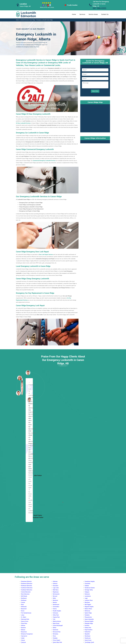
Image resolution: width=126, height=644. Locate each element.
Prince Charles (25, 529)
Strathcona (88, 477)
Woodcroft (24, 544)
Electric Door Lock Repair (56, 627)
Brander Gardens (57, 584)
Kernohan (24, 600)
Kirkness (55, 422)
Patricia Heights (57, 535)
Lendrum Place (89, 439)
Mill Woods (24, 435)
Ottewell (87, 533)
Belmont (23, 558)
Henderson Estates (90, 426)
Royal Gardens (89, 468)
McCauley (55, 472)
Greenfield (87, 422)
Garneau (55, 605)
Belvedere (24, 561)
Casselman (24, 571)
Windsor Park (88, 491)
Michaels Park (88, 584)
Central (23, 441)
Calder (23, 477)
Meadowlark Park (57, 527)
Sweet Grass (88, 479)
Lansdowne (88, 435)
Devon (23, 449)
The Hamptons (57, 550)
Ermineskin (56, 600)
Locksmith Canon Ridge (62, 642)
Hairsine (23, 592)
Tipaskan (87, 598)
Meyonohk (87, 582)
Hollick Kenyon (25, 596)
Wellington (24, 540)
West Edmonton (25, 433)
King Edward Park (89, 525)
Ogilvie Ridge (88, 451)
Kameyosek (88, 571)
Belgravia (55, 573)
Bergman (24, 563)
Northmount (56, 443)
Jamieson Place (57, 514)
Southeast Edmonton (27, 428)
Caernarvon (24, 475)
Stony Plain (24, 462)
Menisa (87, 577)
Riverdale (55, 483)
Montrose (55, 439)
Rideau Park (88, 466)
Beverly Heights (25, 565)
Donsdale (55, 504)
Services (82, 14)
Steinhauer (88, 475)
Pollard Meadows (89, 588)
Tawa (86, 596)
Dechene (55, 502)
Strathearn (87, 540)
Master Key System (55, 624)
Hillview (87, 567)
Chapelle (55, 594)
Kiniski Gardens (89, 573)
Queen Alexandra (89, 458)
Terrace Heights (89, 546)
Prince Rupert (56, 479)
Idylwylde (87, 521)
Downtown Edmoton (26, 420)
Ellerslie (87, 508)
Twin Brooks (88, 485)
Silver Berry (88, 538)
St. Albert (24, 456)
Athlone (23, 464)
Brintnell (23, 567)
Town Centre (88, 550)
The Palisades (25, 535)
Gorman (23, 590)
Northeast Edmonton (27, 424)
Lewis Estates (57, 521)
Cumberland (24, 489)
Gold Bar (87, 514)
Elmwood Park (57, 470)
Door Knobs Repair (55, 633)
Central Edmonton (26, 431)
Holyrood (87, 519)
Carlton (23, 485)
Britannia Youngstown (27, 472)
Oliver (54, 475)
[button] (29, 400)
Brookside (55, 586)
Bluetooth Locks (74, 624)
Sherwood (55, 544)
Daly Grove (88, 561)
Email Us (93, 621)
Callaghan (55, 590)
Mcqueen (24, 521)
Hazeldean (87, 517)
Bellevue (23, 556)
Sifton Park (56, 454)
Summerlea (56, 546)
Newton (55, 441)
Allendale (55, 565)
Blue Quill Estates (58, 582)
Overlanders (56, 445)
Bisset (86, 556)
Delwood (23, 577)
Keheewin (87, 433)
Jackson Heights (89, 569)
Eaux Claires (24, 579)
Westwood (56, 489)
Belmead (55, 493)
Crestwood (56, 500)
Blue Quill (55, 579)
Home (74, 14)
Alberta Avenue (57, 460)
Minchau (87, 586)
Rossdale (55, 485)
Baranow (23, 466)
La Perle (55, 517)
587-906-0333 (99, 8)
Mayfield (23, 519)
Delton (55, 466)
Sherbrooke (24, 533)
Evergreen (24, 584)
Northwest (24, 437)
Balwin (23, 548)
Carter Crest (56, 592)
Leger (86, 437)
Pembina (23, 527)
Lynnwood (56, 525)
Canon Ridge (24, 569)
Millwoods (24, 445)
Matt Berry (56, 428)
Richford (87, 464)
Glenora (23, 498)
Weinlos (87, 603)
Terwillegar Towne (89, 483)
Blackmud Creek (57, 577)
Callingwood (56, 496)
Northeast (24, 439)
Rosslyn (23, 531)
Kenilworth (88, 523)
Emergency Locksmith (76, 633)
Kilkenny (23, 605)
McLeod (55, 435)
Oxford (23, 525)
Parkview (55, 533)
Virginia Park (56, 456)
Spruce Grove (25, 460)
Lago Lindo (56, 426)
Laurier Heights (57, 519)
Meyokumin (88, 579)
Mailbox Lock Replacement (77, 630)
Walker (87, 552)
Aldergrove (56, 491)
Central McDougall (58, 464)
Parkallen (87, 454)
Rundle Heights (57, 449)
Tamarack (87, 544)
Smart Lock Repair (55, 630)
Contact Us (105, 14)
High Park (24, 504)
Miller (54, 437)
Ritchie (87, 535)
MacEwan (87, 441)
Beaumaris (24, 470)
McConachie (56, 433)
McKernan (87, 449)
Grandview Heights (90, 420)
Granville (55, 512)
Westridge (56, 561)
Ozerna (55, 447)
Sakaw (86, 592)
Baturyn (23, 468)
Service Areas (93, 14)
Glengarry (24, 588)
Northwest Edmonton (27, 422)
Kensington (24, 510)
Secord (55, 542)
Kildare (23, 603)
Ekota (86, 563)
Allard (54, 563)
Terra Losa (56, 548)
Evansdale (24, 582)
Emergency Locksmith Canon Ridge (45, 20)
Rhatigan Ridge (89, 462)
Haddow (87, 424)
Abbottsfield (24, 546)
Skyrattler (87, 472)
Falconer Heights (57, 603)
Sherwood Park (25, 458)
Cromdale (24, 575)
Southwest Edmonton (27, 426)
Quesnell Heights (57, 538)
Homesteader (25, 598)
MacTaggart (88, 443)
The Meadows (88, 548)
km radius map (95, 118)
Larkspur (87, 527)
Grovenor (24, 502)
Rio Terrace (56, 540)
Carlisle (23, 483)
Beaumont (24, 447)
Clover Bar (87, 504)
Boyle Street (56, 462)
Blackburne (56, 575)
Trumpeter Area (25, 538)
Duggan (55, 596)
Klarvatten (56, 424)
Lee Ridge (87, 575)
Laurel (86, 529)
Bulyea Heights (57, 588)
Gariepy (55, 506)
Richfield (87, 590)
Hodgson (87, 431)
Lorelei (23, 517)
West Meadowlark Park (59, 558)
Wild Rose (87, 554)
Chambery (24, 487)
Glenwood (55, 510)
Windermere (88, 489)
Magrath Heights (89, 445)
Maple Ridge (88, 531)
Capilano (87, 500)
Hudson (23, 506)
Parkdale (55, 477)
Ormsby (55, 531)
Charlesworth (88, 502)
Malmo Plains (88, 447)
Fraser (23, 586)
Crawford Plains (89, 558)
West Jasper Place (58, 556)
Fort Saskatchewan (26, 451)
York (54, 458)
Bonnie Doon (88, 498)
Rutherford (88, 470)
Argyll (86, 493)
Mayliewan (56, 431)
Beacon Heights (25, 550)
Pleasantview (88, 456)
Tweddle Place (89, 600)
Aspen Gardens (57, 569)
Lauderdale (24, 514)
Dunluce (23, 493)
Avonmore (87, 496)
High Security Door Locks (56, 621)
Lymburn (55, 523)
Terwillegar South (89, 481)
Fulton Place (88, 512)
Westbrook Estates (90, 487)
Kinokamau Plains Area (27, 512)
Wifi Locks (73, 627)
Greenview (87, 565)
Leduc (23, 454)
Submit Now (95, 91)
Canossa (23, 481)
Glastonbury (56, 508)
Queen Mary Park (57, 481)
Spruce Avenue (57, 487)
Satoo (86, 594)
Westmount (24, 542)
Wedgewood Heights (58, 554)
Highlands (24, 594)
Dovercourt (24, 491)
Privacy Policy (74, 621)
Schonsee (55, 451)
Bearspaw (55, 571)
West (22, 443)
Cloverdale (87, 506)
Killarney (55, 420)
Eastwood (55, 468)
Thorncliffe (56, 552)
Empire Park (56, 598)
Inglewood (24, 508)
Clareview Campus (26, 573)
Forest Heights (89, 510)
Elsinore (23, 496)
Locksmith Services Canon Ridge (28, 20)
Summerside (88, 542)
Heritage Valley (89, 428)
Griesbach (24, 500)
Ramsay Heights (89, 460)
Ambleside (56, 567)
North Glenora (25, 523)
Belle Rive (24, 552)
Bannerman (24, 554)
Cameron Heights (57, 498)
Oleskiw (55, 529)
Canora (23, 479)
